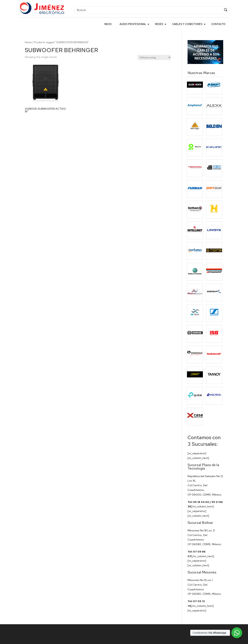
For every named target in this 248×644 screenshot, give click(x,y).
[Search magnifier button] (226, 10)
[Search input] (149, 10)
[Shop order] (154, 57)
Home (28, 42)
